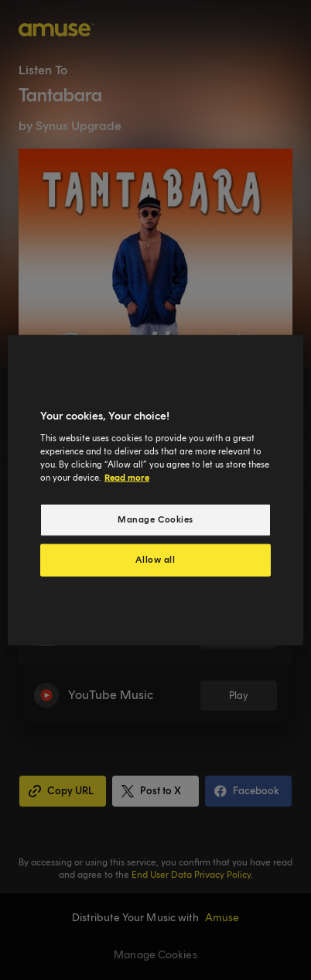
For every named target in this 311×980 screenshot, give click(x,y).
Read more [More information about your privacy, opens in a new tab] (127, 477)
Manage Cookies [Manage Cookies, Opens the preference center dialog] (155, 519)
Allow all (155, 559)
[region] (155, 490)
